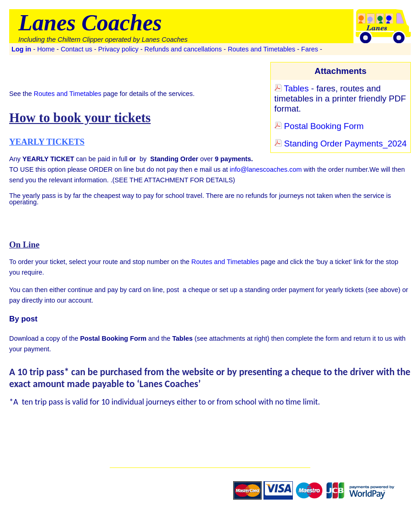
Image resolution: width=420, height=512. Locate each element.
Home (46, 49)
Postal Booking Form (319, 126)
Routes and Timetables (261, 49)
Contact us (76, 49)
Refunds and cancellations (183, 49)
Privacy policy (118, 49)
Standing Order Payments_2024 (341, 143)
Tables (292, 88)
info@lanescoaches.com (266, 169)
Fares (310, 49)
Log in (21, 49)
